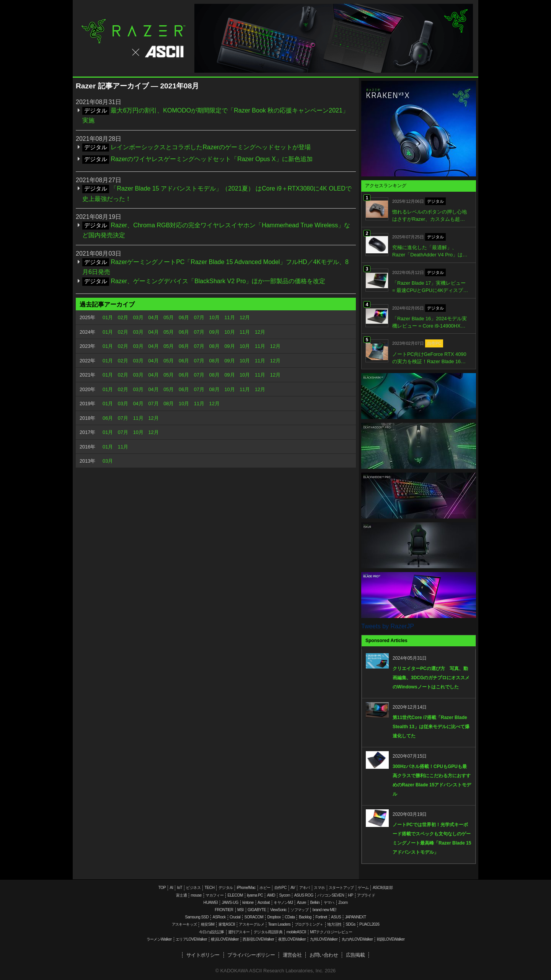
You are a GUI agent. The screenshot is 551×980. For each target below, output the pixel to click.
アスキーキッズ (184, 924)
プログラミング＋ (309, 924)
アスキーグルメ (251, 924)
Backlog (305, 917)
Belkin (315, 903)
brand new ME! (324, 910)
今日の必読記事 (212, 932)
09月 (214, 332)
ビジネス (193, 888)
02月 (123, 317)
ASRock (219, 917)
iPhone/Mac (246, 888)
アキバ (305, 888)
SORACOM (254, 917)
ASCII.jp (157, 52)
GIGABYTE (257, 910)
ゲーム (363, 888)
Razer (134, 31)
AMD (271, 895)
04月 (153, 317)
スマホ (319, 888)
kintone (248, 903)
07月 (199, 317)
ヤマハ (329, 903)
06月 (184, 317)
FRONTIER (224, 910)
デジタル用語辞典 (268, 932)
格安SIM (208, 924)
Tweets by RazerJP (388, 626)
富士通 (181, 895)
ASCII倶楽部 (383, 888)
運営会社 (292, 955)
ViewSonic (278, 910)
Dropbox (274, 917)
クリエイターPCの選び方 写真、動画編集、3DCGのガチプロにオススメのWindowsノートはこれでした (431, 678)
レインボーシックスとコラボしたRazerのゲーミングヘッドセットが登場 (211, 147)
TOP (162, 888)
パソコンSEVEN (331, 895)
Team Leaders (279, 924)
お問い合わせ (324, 955)
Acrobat (264, 903)
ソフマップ (299, 910)
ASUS (336, 917)
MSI (240, 910)
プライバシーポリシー (251, 955)
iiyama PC (255, 895)
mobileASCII (296, 932)
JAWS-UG (230, 903)
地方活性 (334, 924)
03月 (138, 317)
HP (350, 895)
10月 (214, 317)
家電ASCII (227, 924)
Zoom (343, 903)
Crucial (235, 917)
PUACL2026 (369, 924)
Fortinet (321, 917)
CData (290, 917)
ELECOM (235, 895)
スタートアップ (341, 888)
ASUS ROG (304, 895)
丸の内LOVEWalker (357, 939)
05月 (169, 317)
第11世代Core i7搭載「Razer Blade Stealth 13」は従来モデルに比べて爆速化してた (431, 727)
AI (172, 888)
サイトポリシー (203, 955)
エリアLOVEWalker (191, 939)
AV (293, 888)
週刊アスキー (239, 932)
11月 (229, 317)
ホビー (265, 888)
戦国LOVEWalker (391, 939)
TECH (209, 888)
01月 (108, 317)
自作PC (280, 888)
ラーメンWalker (159, 939)
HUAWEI (211, 903)
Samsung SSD (197, 917)
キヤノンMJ (283, 903)
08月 (214, 346)
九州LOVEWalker (324, 939)
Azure (302, 903)
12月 (245, 317)
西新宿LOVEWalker (258, 939)
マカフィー (214, 895)
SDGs (350, 924)
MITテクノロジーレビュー (331, 932)
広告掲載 (355, 955)
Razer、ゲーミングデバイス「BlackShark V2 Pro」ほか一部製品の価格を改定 (218, 281)
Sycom (284, 895)
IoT (180, 888)
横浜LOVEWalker (225, 939)
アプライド (366, 895)
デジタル (226, 888)
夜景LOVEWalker (292, 939)
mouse (196, 895)
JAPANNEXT (355, 917)
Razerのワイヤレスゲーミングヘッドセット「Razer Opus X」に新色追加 (211, 159)
